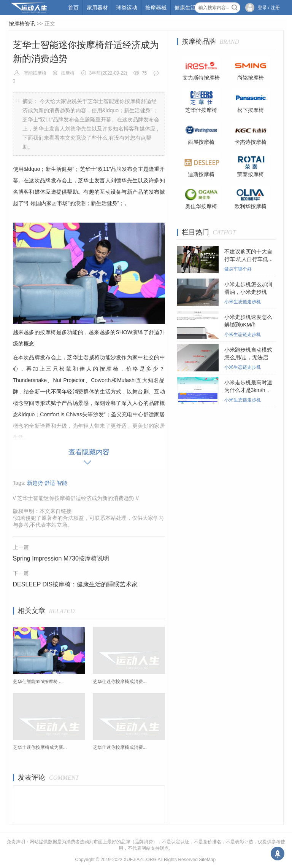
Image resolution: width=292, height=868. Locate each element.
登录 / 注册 (269, 8)
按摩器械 (156, 8)
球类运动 (127, 8)
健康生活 (185, 8)
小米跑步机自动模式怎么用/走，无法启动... (248, 357)
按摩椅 (68, 73)
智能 (62, 483)
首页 (73, 8)
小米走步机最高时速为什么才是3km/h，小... (248, 390)
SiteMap (207, 860)
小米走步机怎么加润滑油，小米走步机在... (248, 292)
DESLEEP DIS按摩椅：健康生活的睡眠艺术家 (75, 584)
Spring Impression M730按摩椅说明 (61, 558)
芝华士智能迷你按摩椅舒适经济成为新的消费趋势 (76, 498)
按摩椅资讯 (22, 24)
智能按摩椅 (35, 73)
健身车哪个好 (238, 269)
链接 (66, 511)
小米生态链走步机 (243, 302)
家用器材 (97, 8)
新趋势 (35, 483)
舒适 (50, 483)
